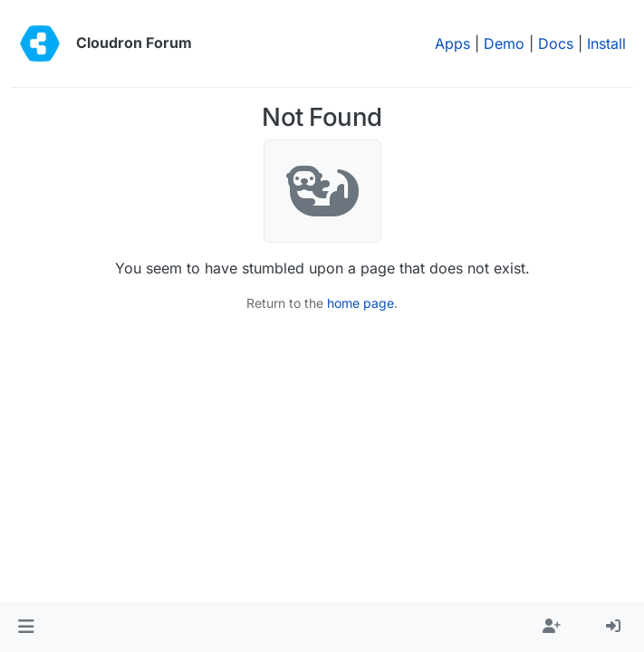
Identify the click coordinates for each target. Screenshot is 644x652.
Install (606, 43)
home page (360, 303)
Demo (504, 43)
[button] (26, 627)
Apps (452, 43)
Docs (556, 43)
